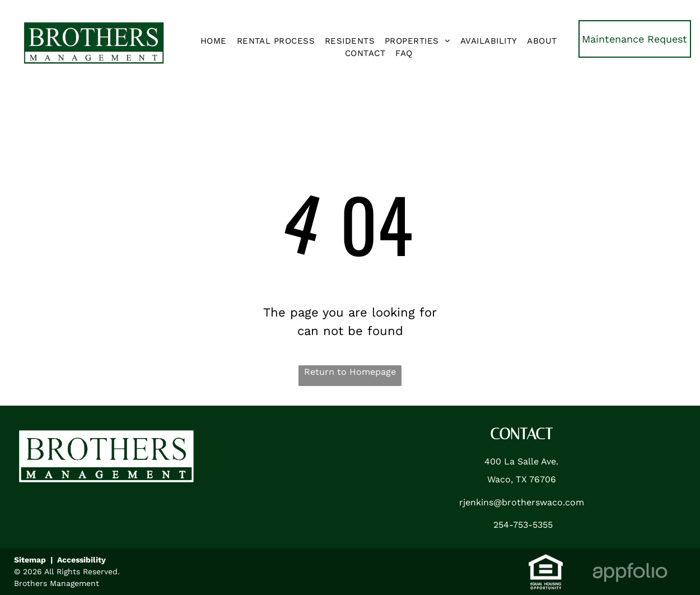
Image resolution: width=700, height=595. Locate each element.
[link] (635, 39)
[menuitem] (214, 41)
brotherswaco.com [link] (543, 502)
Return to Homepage (350, 372)
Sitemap (30, 560)
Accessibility (81, 560)
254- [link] (503, 525)
